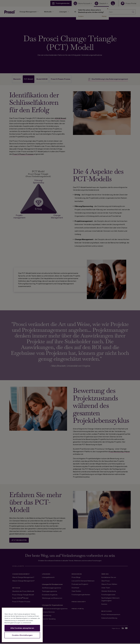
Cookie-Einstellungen (22, 635)
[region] (22, 625)
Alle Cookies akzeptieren (22, 628)
